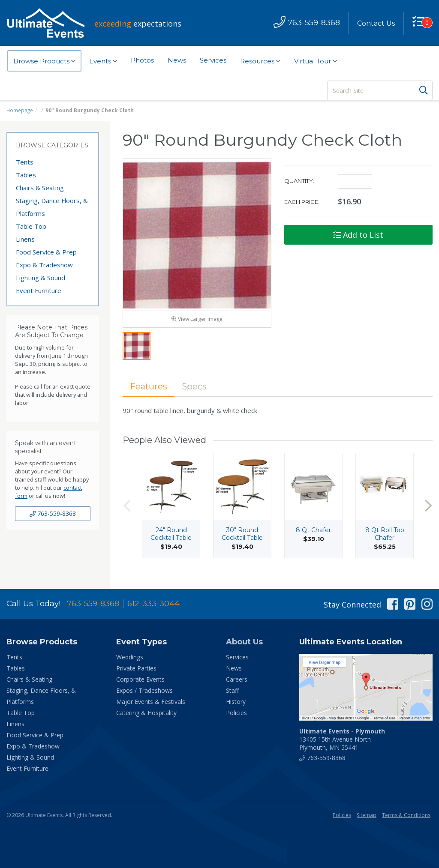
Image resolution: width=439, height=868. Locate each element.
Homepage (20, 110)
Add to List (358, 235)
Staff (232, 690)
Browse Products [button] (44, 61)
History (236, 702)
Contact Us (376, 23)
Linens (25, 239)
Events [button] (103, 61)
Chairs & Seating (40, 188)
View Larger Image (197, 322)
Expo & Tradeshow (44, 265)
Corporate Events (140, 679)
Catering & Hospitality (146, 713)
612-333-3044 (153, 604)
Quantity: (299, 181)
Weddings (130, 657)
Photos (142, 60)
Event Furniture (39, 290)
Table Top (31, 226)
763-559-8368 (53, 513)
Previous (127, 509)
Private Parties (136, 668)
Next (428, 509)
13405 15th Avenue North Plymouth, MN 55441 (342, 739)
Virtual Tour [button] (316, 61)
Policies (236, 713)
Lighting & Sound (41, 278)
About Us (244, 642)
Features (149, 389)
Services (213, 60)
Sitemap (367, 815)
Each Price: (302, 202)
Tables (26, 175)
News (177, 60)
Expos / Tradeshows (144, 690)
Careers (237, 679)
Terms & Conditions (406, 815)
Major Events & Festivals (151, 702)
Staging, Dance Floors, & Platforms (52, 207)
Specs (196, 389)
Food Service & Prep (46, 252)
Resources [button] (260, 61)
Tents (25, 162)
